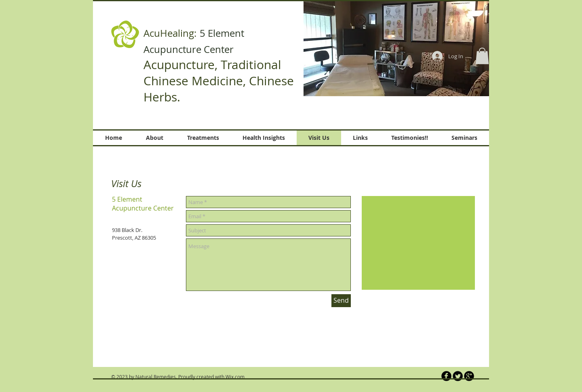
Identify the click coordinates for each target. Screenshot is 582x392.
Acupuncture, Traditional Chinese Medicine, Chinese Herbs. (219, 81)
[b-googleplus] (469, 376)
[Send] (341, 301)
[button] (396, 48)
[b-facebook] (446, 376)
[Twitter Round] (458, 376)
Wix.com (235, 377)
